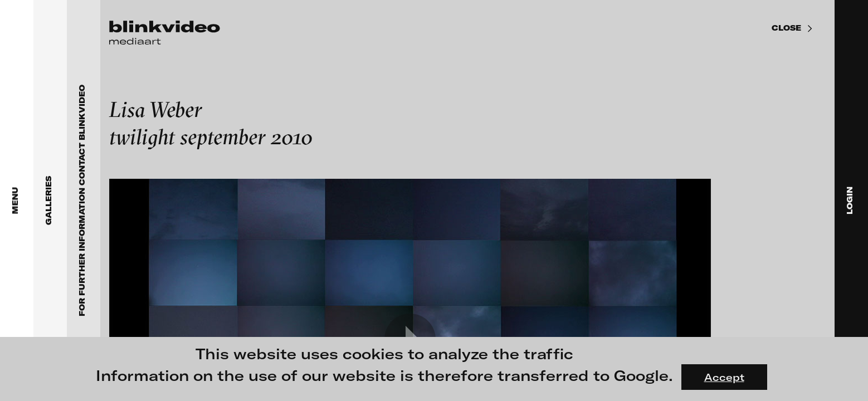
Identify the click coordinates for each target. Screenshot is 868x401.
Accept (724, 377)
